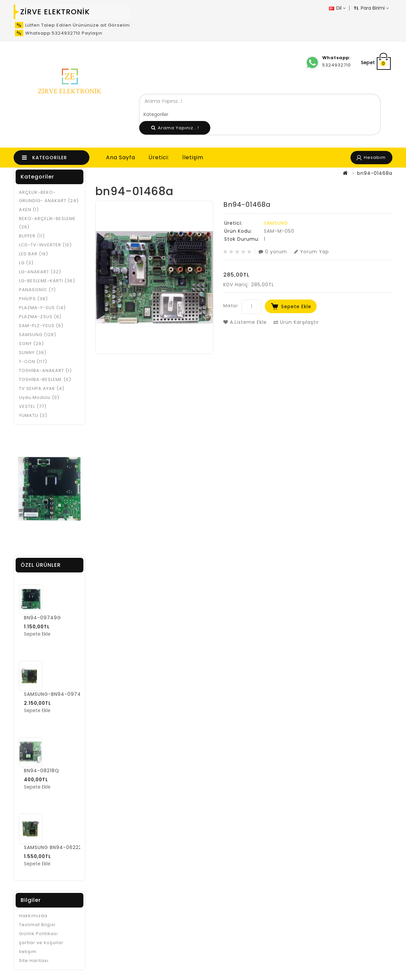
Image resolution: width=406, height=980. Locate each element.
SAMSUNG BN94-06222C (55, 847)
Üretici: (159, 157)
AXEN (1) (29, 210)
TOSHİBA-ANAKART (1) (45, 370)
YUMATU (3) (33, 415)
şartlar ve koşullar (41, 943)
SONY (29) (31, 344)
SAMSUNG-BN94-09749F (55, 694)
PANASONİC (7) (37, 290)
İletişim (193, 157)
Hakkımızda (33, 916)
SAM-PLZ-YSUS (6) (41, 326)
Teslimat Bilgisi (37, 925)
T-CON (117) (33, 362)
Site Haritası (34, 961)
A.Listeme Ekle (245, 322)
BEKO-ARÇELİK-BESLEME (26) (47, 223)
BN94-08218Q (42, 771)
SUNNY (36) (33, 353)
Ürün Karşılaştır (296, 322)
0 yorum (273, 251)
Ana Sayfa (121, 157)
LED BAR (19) (34, 254)
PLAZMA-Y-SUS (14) (42, 308)
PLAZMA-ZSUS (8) (40, 317)
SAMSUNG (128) (38, 335)
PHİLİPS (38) (33, 299)
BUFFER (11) (32, 236)
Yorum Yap (311, 251)
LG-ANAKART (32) (40, 272)
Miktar (231, 306)
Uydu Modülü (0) (39, 397)
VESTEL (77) (33, 406)
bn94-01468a (375, 173)
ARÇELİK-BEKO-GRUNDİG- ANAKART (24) (49, 196)
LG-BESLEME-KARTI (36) (47, 281)
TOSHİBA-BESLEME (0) (45, 379)
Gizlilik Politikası (38, 934)
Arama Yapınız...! (175, 128)
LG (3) (26, 263)
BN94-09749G (43, 618)
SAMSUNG (276, 223)
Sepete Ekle (296, 306)
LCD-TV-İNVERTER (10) (45, 245)
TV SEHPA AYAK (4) (42, 388)
